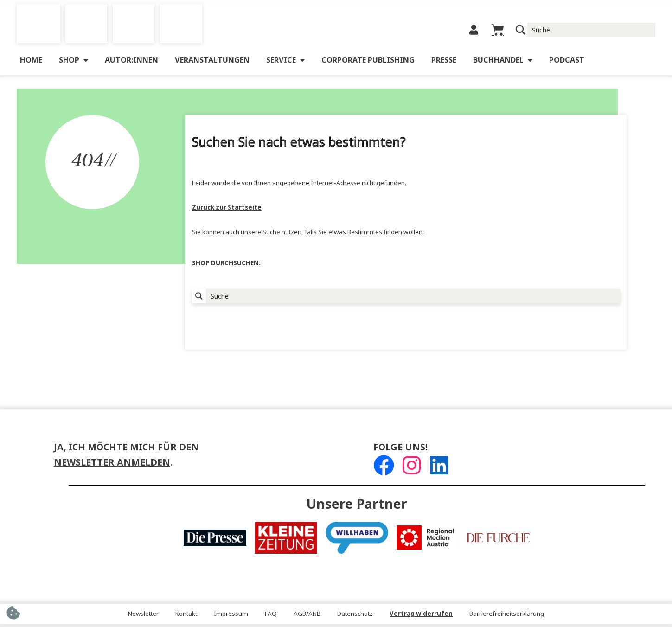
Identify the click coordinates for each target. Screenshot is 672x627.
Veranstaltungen (212, 63)
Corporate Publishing (368, 63)
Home (31, 63)
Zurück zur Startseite (227, 210)
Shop (74, 63)
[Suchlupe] (521, 31)
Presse (444, 63)
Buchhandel (503, 63)
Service (285, 63)
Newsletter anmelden (112, 465)
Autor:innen (131, 63)
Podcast (567, 63)
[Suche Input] (592, 31)
